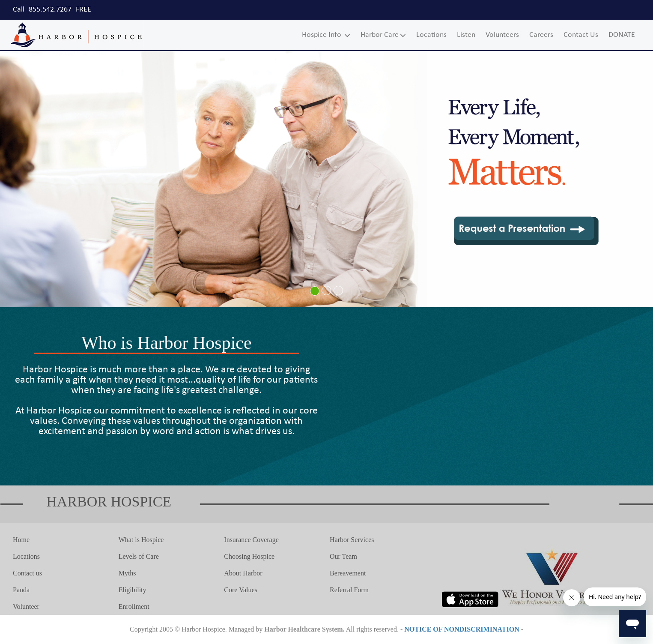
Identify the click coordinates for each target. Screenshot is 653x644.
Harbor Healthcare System (303, 629)
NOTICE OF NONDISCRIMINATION (462, 629)
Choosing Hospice (249, 556)
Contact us (27, 573)
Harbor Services (352, 540)
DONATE (622, 35)
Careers (541, 35)
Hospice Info (326, 35)
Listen (466, 35)
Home (21, 540)
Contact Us (581, 35)
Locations (431, 35)
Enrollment (134, 607)
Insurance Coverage (251, 540)
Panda (21, 590)
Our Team (343, 556)
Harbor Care (383, 35)
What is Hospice (141, 540)
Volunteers (502, 35)
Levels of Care (139, 556)
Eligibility (133, 590)
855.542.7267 (50, 10)
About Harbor (243, 573)
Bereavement (348, 573)
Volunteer (26, 607)
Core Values (240, 590)
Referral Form (349, 590)
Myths (127, 573)
